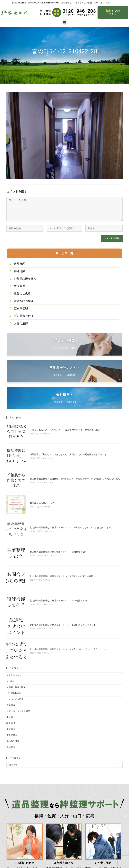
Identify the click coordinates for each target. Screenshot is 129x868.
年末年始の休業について (37, 490)
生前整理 (11, 686)
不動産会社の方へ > (64, 371)
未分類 (10, 674)
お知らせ (11, 639)
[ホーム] (10, 61)
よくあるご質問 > (64, 344)
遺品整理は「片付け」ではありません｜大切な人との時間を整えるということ (63, 450)
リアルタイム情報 (15, 656)
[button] (64, 22)
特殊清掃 (11, 680)
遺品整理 (11, 704)
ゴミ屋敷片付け (14, 651)
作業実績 (11, 662)
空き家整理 (12, 692)
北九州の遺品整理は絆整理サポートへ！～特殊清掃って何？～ (55, 569)
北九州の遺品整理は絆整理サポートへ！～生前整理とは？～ (54, 530)
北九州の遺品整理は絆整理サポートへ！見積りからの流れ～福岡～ (58, 549)
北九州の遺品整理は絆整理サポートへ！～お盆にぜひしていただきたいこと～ (63, 609)
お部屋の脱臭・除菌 (16, 644)
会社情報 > (64, 398)
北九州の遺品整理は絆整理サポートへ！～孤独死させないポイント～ (59, 589)
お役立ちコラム (14, 632)
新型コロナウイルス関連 (18, 668)
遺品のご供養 (13, 698)
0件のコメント (44, 434)
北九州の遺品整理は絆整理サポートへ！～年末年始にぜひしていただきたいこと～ (65, 510)
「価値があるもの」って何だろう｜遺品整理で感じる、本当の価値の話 (60, 431)
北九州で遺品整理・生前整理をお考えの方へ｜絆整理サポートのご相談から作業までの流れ (70, 470)
